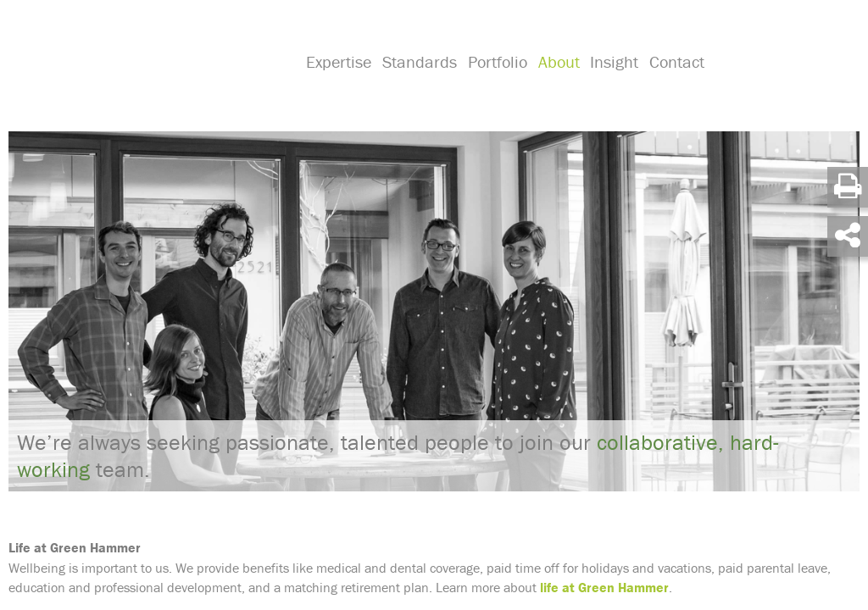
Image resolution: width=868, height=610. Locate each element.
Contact (671, 81)
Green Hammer (146, 63)
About (555, 81)
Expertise (338, 81)
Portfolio (495, 81)
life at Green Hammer (604, 585)
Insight (610, 81)
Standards (418, 81)
